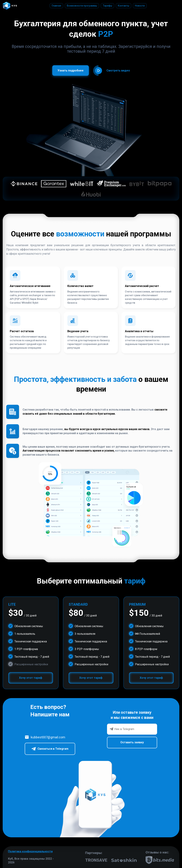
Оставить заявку (132, 742)
